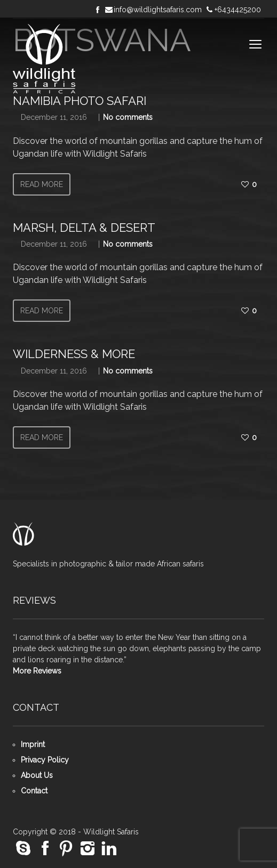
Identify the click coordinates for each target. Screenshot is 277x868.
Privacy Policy (45, 760)
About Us (37, 775)
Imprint (33, 744)
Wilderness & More (74, 354)
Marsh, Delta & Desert (84, 228)
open (256, 44)
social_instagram (88, 849)
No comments (128, 117)
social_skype (23, 849)
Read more (42, 184)
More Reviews (37, 671)
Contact (34, 791)
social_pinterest (66, 849)
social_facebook (45, 849)
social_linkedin (109, 849)
